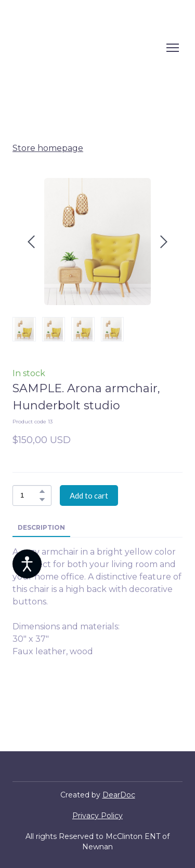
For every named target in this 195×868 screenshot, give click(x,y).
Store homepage (48, 148)
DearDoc (119, 795)
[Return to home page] (87, 48)
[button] (42, 491)
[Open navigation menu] (173, 48)
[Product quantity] (29, 495)
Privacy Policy (97, 816)
